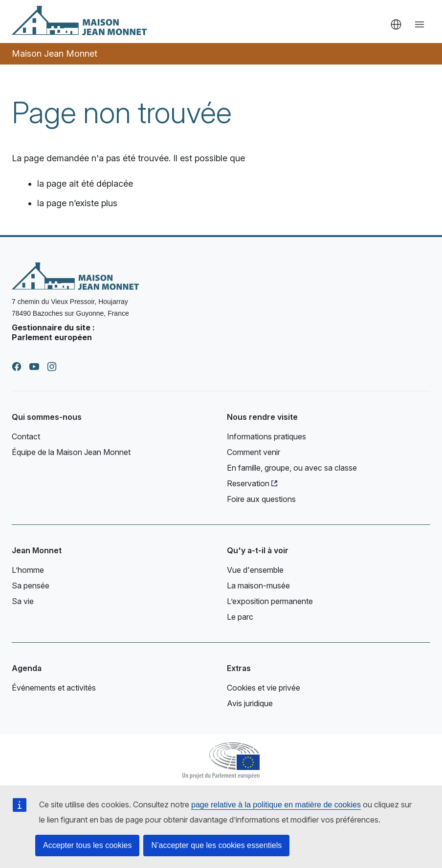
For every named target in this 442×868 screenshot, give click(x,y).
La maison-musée (258, 586)
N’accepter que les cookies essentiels (216, 845)
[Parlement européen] (221, 759)
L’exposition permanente (270, 601)
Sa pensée (31, 586)
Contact (26, 436)
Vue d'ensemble (255, 570)
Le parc (240, 617)
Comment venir (254, 452)
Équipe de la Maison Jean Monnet (71, 452)
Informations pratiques (266, 436)
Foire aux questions (261, 499)
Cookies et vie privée (264, 688)
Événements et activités (54, 688)
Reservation (248, 483)
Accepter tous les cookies (87, 845)
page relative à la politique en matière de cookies (276, 805)
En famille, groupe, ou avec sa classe (292, 468)
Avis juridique (250, 703)
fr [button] (396, 24)
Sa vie (23, 601)
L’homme (28, 570)
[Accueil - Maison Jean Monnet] (79, 21)
